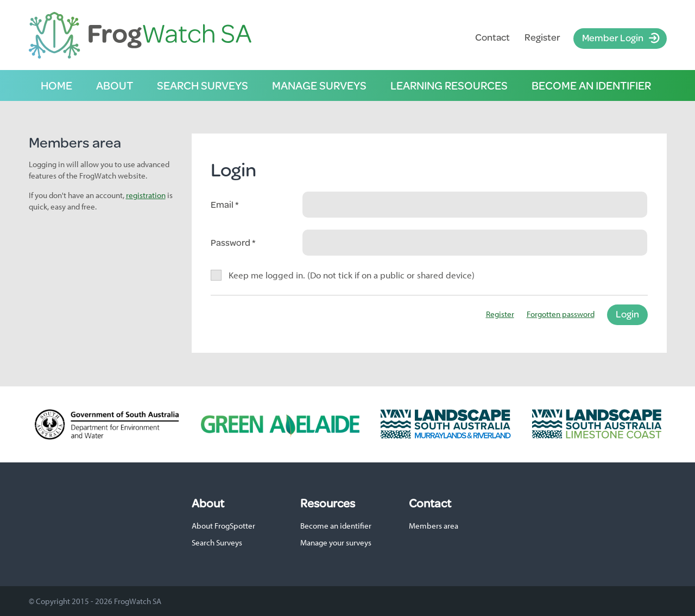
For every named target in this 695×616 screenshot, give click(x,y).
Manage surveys (319, 85)
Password (231, 243)
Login (627, 314)
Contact (492, 37)
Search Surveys (217, 542)
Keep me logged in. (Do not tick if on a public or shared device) (352, 275)
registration (146, 195)
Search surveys (203, 85)
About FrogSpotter (223, 526)
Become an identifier (591, 85)
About (115, 85)
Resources (328, 503)
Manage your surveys (336, 542)
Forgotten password (561, 314)
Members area (434, 526)
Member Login (613, 37)
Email (223, 205)
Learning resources (449, 85)
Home (56, 85)
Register (542, 37)
